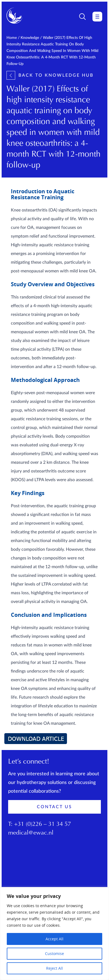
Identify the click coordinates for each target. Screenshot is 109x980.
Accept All (54, 939)
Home (12, 38)
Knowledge (30, 38)
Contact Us (54, 807)
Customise (54, 953)
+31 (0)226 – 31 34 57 (43, 825)
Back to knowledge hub (50, 75)
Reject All (54, 968)
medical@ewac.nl (31, 833)
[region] (54, 934)
